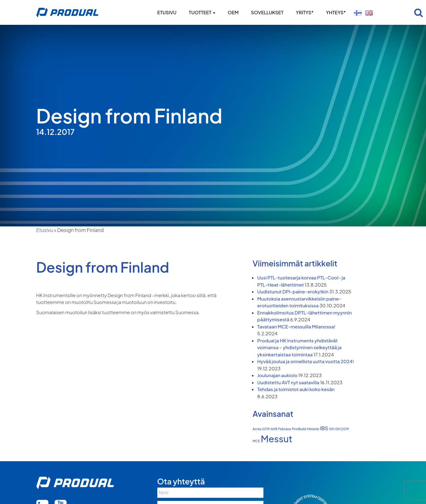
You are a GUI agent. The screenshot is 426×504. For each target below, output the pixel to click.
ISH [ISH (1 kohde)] (332, 429)
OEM (233, 12)
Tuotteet (202, 12)
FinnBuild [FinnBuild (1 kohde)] (299, 429)
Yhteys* (336, 12)
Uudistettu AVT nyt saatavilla (288, 382)
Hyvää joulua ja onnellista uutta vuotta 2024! (306, 361)
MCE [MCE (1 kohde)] (256, 441)
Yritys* (305, 12)
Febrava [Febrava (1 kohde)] (284, 429)
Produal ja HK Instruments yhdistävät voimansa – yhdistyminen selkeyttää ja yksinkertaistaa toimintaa (299, 347)
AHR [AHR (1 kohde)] (274, 429)
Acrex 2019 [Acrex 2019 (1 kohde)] (261, 429)
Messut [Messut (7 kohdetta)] (276, 439)
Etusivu (167, 12)
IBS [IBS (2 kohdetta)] (324, 428)
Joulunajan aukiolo (277, 375)
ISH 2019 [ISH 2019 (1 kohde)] (342, 429)
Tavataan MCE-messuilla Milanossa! (296, 326)
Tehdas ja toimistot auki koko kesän (296, 389)
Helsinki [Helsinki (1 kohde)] (313, 429)
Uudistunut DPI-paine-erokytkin (293, 291)
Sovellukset (267, 12)
